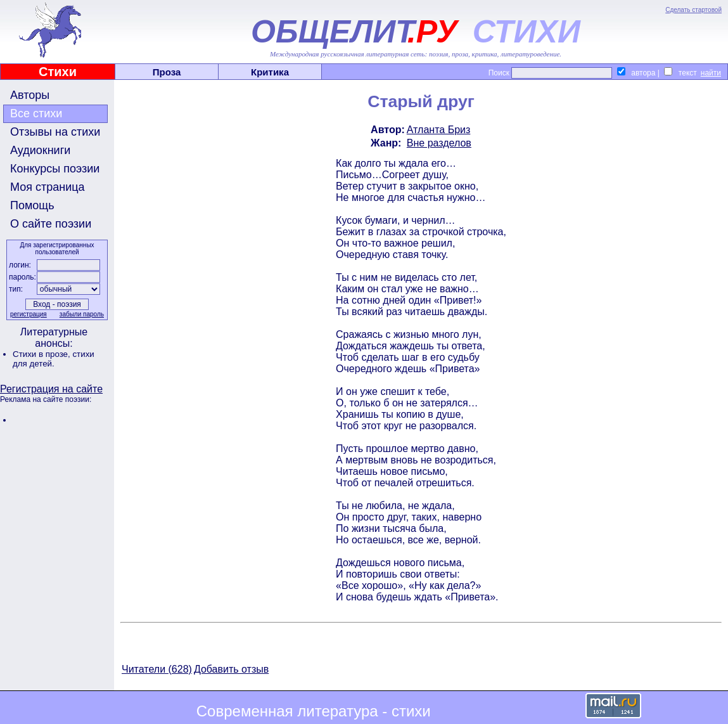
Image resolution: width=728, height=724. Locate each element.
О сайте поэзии (51, 224)
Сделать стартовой (693, 10)
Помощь (32, 205)
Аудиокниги (40, 150)
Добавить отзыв (231, 669)
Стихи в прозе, (42, 354)
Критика (270, 72)
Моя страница (48, 187)
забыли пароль (82, 314)
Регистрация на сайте (51, 389)
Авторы (30, 95)
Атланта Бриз (439, 130)
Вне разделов (439, 143)
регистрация (29, 314)
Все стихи (36, 113)
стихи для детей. (54, 359)
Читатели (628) (157, 669)
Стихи (58, 72)
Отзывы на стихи (55, 132)
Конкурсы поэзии (55, 169)
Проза (167, 72)
